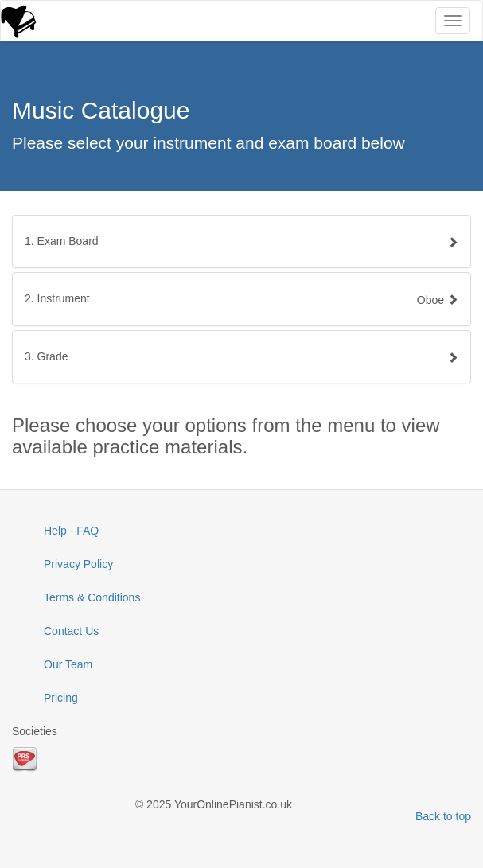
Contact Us (71, 631)
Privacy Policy (78, 564)
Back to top (443, 816)
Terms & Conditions (92, 597)
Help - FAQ (71, 531)
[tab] (242, 241)
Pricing (61, 698)
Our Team (68, 664)
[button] (242, 299)
